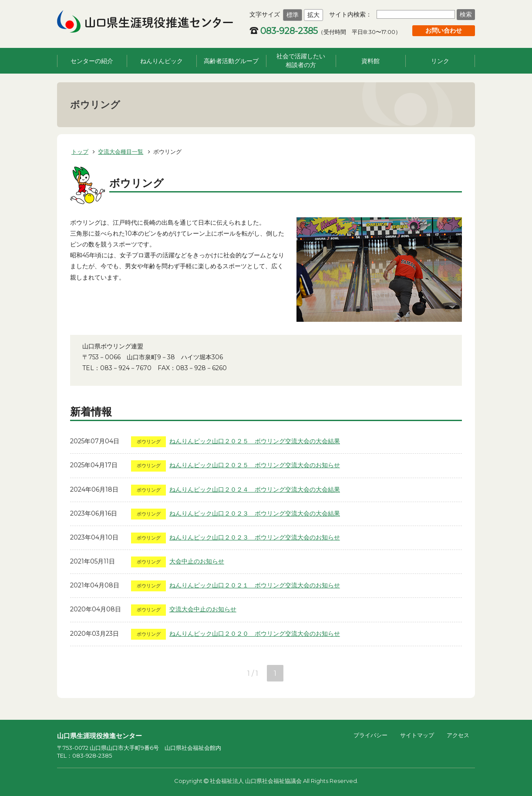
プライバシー (370, 735)
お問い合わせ (444, 30)
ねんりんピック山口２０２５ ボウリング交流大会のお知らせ (255, 465)
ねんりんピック (162, 61)
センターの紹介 (92, 61)
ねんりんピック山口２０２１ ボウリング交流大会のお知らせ (255, 585)
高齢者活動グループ (231, 61)
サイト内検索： (350, 14)
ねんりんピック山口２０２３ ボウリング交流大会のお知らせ (255, 537)
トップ (80, 152)
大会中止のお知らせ (197, 561)
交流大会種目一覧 (121, 152)
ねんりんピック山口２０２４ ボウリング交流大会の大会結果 (255, 489)
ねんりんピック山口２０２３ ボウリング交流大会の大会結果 (255, 513)
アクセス (458, 735)
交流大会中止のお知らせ (203, 609)
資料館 (370, 61)
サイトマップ (417, 735)
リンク (440, 61)
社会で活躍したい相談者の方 (301, 61)
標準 (293, 15)
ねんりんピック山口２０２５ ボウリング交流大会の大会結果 (255, 441)
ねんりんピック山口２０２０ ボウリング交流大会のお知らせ (255, 634)
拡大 (313, 15)
